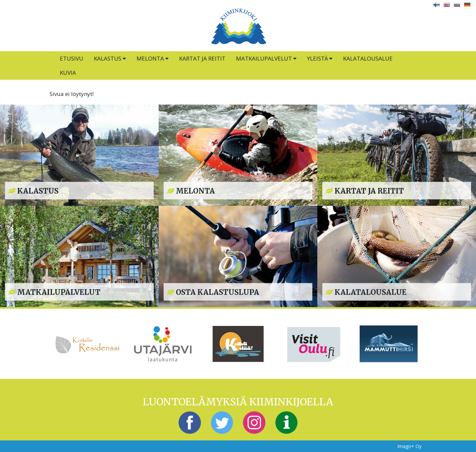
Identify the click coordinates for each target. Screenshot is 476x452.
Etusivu (72, 58)
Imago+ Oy (409, 446)
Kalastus (110, 58)
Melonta (153, 58)
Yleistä (320, 58)
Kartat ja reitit (202, 58)
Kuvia (68, 73)
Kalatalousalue (368, 58)
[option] (87, 344)
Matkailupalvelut (266, 58)
